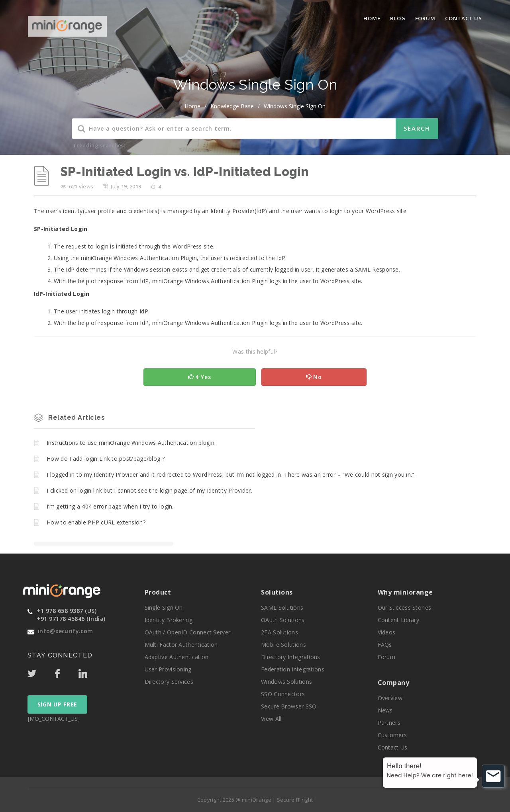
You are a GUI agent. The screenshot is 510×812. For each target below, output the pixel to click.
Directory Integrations (291, 657)
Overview (390, 698)
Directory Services (169, 682)
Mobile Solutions (283, 645)
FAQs (385, 645)
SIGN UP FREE (57, 704)
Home (372, 18)
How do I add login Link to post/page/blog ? (106, 459)
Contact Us (464, 18)
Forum (426, 18)
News (385, 710)
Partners (389, 723)
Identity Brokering (169, 620)
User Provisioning (168, 669)
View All (271, 719)
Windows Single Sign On (295, 106)
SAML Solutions (282, 608)
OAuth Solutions (283, 620)
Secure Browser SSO (289, 706)
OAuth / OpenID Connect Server (188, 632)
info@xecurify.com (65, 631)
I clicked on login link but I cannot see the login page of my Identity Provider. (149, 490)
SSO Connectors (283, 694)
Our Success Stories (405, 608)
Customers (392, 735)
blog (398, 18)
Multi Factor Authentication (181, 645)
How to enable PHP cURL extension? (96, 522)
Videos (387, 632)
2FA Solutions (280, 632)
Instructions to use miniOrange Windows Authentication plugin (130, 443)
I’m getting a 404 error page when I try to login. (110, 506)
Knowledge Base (232, 106)
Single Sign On (164, 608)
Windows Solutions (286, 682)
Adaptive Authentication (177, 657)
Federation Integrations (293, 669)
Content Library (399, 620)
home (192, 106)
